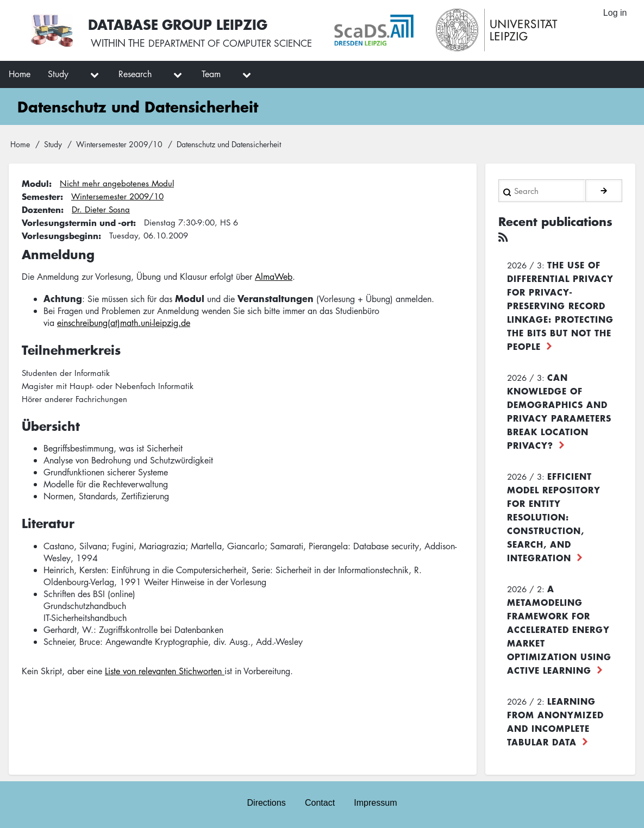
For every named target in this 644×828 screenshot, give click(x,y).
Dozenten (41, 209)
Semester (41, 196)
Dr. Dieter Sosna (101, 209)
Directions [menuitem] (266, 802)
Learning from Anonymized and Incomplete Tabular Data (555, 720)
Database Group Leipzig (180, 24)
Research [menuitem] (135, 74)
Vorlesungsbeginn (60, 235)
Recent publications (559, 221)
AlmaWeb (274, 277)
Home (20, 144)
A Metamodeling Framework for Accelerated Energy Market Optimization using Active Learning (559, 628)
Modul (35, 183)
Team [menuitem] (211, 74)
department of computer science (236, 43)
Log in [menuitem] (615, 13)
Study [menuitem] (58, 74)
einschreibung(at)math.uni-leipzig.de (124, 323)
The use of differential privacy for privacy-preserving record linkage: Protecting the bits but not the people (560, 304)
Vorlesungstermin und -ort (77, 222)
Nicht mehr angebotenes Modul (117, 183)
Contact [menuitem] (320, 802)
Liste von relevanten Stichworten (165, 671)
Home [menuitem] (20, 74)
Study (53, 144)
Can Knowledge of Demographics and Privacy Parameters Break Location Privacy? (559, 409)
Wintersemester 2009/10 (119, 144)
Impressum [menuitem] (376, 802)
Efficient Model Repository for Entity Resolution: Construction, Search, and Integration (554, 515)
